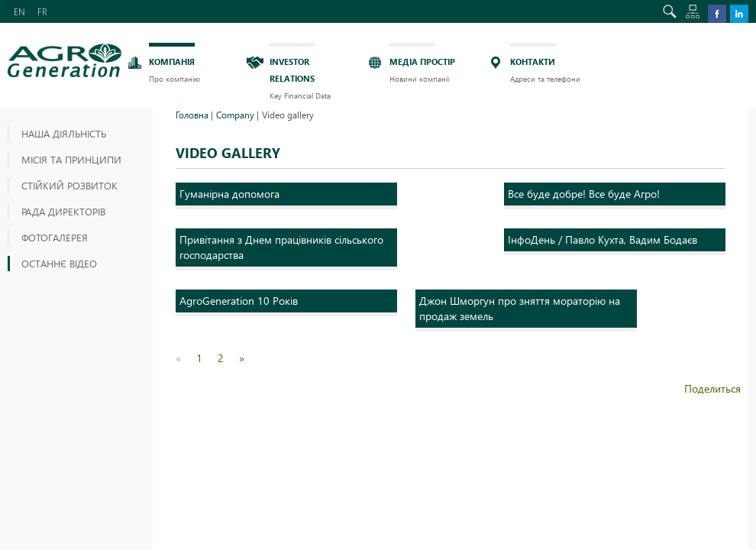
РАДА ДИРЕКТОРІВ (63, 211)
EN (19, 11)
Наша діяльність (64, 133)
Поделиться (712, 388)
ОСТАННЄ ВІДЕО (59, 263)
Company (235, 115)
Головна (192, 115)
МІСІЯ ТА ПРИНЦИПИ (71, 159)
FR (42, 11)
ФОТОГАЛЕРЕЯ (55, 237)
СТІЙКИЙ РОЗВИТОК (69, 185)
